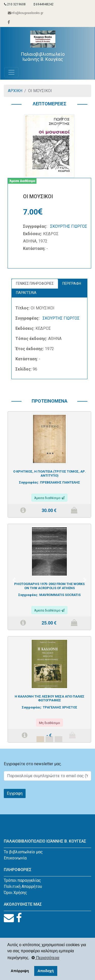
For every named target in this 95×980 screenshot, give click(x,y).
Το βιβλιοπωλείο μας (23, 852)
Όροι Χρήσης (15, 893)
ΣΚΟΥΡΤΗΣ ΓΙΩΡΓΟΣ (69, 226)
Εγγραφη (15, 793)
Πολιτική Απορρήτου (23, 886)
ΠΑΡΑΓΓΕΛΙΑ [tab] (26, 293)
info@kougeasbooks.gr (26, 13)
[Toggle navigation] (11, 72)
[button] (14, 580)
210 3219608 (15, 4)
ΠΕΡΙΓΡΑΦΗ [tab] (72, 283)
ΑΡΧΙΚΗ (15, 91)
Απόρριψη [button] (20, 971)
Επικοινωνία (15, 858)
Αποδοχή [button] (46, 971)
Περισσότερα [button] (45, 958)
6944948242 (44, 4)
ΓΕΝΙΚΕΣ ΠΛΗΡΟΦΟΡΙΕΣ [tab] (35, 283)
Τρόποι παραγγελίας (22, 880)
